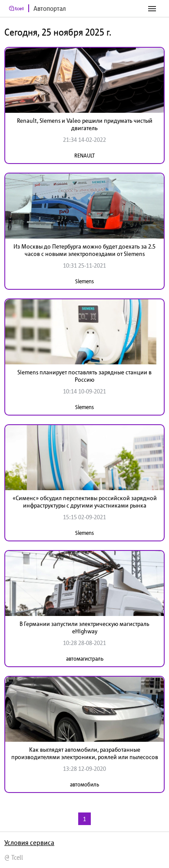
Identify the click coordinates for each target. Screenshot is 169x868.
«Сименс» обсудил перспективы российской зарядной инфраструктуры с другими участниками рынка (85, 502)
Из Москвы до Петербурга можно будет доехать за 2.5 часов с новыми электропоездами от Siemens (84, 250)
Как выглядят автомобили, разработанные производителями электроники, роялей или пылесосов (85, 753)
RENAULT (84, 156)
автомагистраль (85, 659)
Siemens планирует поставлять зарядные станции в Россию (84, 376)
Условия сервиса (29, 842)
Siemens (84, 281)
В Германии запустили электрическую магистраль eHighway (84, 627)
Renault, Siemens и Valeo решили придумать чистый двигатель (85, 124)
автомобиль (84, 784)
